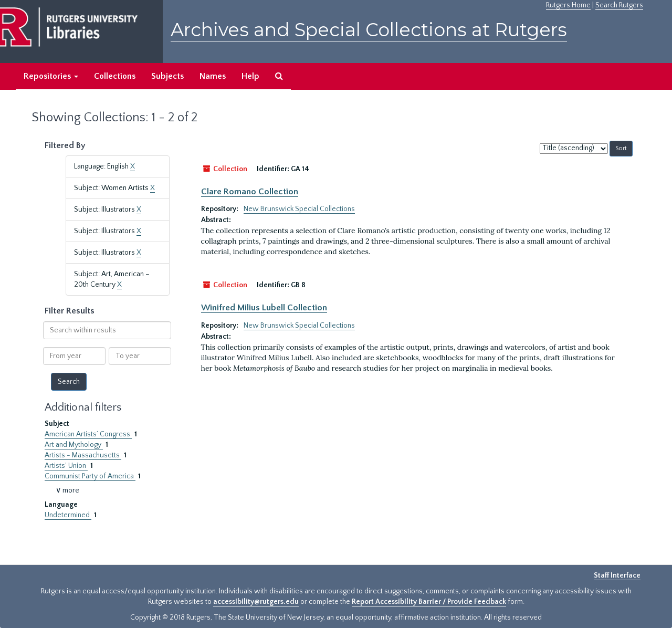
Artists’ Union (66, 466)
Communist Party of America (90, 476)
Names (213, 76)
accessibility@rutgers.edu (256, 602)
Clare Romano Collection (250, 192)
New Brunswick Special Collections (299, 209)
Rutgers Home (568, 5)
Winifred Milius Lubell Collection (264, 308)
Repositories (51, 76)
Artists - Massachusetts (83, 455)
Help (250, 76)
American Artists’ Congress (88, 434)
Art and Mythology (74, 445)
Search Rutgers (619, 5)
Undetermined (68, 515)
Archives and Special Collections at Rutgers (369, 30)
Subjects (167, 76)
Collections (115, 76)
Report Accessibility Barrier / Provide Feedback (429, 602)
